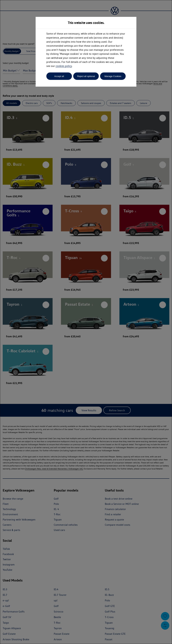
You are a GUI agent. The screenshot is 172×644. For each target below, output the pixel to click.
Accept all (59, 76)
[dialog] (86, 322)
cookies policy (64, 66)
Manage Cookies (113, 76)
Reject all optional (86, 76)
